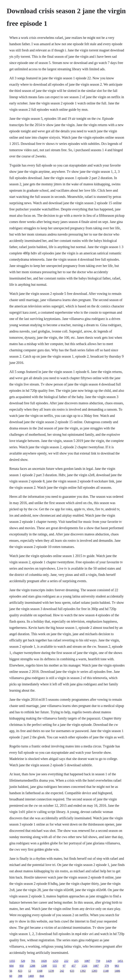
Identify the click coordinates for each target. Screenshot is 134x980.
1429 (109, 961)
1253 (55, 961)
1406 (117, 971)
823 (20, 971)
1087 (87, 961)
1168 (40, 971)
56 (11, 971)
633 (72, 971)
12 (29, 971)
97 (64, 966)
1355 (12, 961)
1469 (31, 976)
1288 (32, 966)
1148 (106, 971)
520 (23, 961)
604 (11, 966)
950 (21, 966)
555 (55, 966)
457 (73, 966)
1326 (84, 966)
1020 (44, 961)
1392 (83, 971)
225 (76, 961)
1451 (120, 961)
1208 (44, 966)
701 (33, 961)
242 (62, 971)
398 (20, 976)
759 (98, 961)
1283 (94, 971)
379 (107, 966)
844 (42, 976)
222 (66, 961)
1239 (51, 971)
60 (11, 976)
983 (117, 966)
